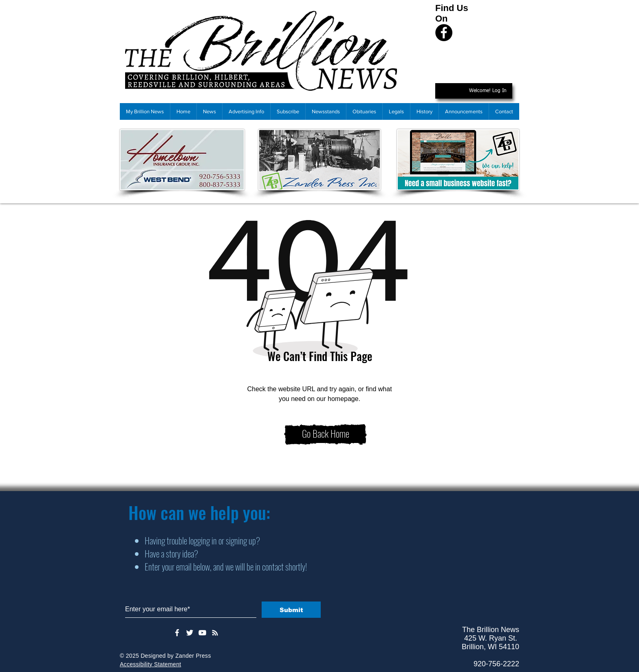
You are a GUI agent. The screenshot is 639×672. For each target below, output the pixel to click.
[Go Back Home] (325, 434)
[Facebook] (444, 33)
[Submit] (291, 610)
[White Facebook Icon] (177, 633)
